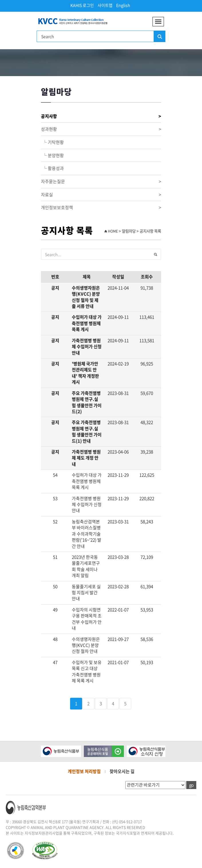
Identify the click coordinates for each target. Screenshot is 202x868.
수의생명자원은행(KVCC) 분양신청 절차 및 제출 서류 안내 (86, 297)
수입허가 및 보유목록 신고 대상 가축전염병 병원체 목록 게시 (87, 671)
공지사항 (101, 116)
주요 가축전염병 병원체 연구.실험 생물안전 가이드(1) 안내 (87, 431)
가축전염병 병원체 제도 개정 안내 (86, 458)
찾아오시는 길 (122, 771)
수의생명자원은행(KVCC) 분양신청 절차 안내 (86, 645)
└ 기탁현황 (52, 142)
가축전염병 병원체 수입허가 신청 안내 (87, 347)
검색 (159, 37)
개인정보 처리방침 (84, 771)
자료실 (101, 195)
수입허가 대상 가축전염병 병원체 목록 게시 (87, 323)
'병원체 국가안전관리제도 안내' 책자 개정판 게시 (85, 373)
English (123, 5)
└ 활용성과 (52, 168)
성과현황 (101, 129)
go (191, 785)
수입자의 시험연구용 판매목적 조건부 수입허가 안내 (87, 619)
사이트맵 (105, 5)
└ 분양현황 (52, 155)
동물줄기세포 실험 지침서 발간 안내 (86, 593)
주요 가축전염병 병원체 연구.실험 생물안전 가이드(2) (87, 402)
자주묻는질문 (101, 182)
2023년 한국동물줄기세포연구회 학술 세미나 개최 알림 (86, 566)
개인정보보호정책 (101, 208)
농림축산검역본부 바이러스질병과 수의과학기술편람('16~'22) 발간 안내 (87, 534)
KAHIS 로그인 (82, 5)
